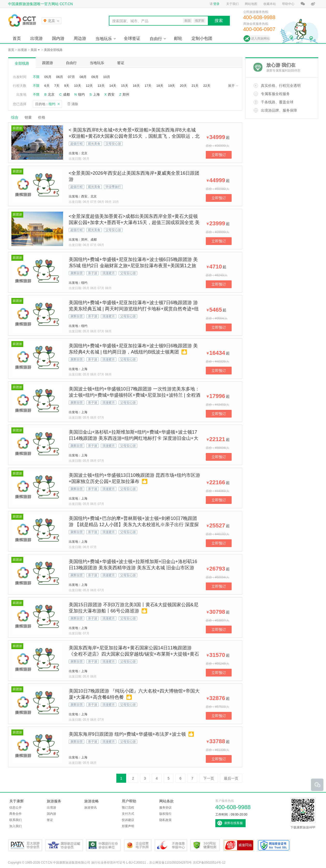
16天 (136, 86)
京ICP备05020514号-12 (209, 863)
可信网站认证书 (239, 845)
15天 (124, 86)
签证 (121, 63)
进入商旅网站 (260, 39)
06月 (60, 77)
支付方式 (128, 814)
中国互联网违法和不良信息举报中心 (171, 845)
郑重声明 (128, 826)
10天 (77, 86)
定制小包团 (202, 38)
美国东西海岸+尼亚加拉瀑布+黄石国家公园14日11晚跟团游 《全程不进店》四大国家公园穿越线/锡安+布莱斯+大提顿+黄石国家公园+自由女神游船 (134, 654)
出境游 (36, 38)
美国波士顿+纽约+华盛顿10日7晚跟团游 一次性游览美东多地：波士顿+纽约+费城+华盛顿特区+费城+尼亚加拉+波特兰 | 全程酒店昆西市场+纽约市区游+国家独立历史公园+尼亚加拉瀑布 (135, 395)
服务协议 (165, 808)
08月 (83, 77)
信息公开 (16, 808)
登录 (216, 4)
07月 (71, 77)
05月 (48, 77)
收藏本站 (270, 4)
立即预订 (219, 155)
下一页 (209, 778)
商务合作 (16, 814)
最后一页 (231, 778)
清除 (75, 104)
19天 (172, 86)
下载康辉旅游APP (303, 813)
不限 (36, 77)
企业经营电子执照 (138, 845)
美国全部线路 (53, 50)
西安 (111, 94)
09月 (95, 77)
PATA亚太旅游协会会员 (25, 845)
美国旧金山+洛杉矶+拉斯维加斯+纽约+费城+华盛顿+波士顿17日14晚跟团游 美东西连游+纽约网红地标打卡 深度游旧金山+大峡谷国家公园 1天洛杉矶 (134, 438)
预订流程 (128, 808)
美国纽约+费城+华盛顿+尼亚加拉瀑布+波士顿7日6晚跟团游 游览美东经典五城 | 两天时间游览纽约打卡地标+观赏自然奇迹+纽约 (134, 309)
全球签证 (132, 38)
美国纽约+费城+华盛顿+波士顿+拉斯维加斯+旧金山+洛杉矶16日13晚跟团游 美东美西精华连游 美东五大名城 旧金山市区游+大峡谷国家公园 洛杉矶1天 (133, 568)
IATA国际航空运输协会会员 (64, 845)
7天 (57, 86)
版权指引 (165, 814)
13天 (101, 86)
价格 (44, 117)
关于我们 (232, 4)
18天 (160, 86)
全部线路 (22, 63)
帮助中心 (288, 4)
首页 (17, 38)
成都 (66, 94)
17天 (148, 86)
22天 (207, 86)
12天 (89, 86)
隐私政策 (165, 820)
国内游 (58, 38)
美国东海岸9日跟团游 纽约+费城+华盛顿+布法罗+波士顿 (127, 734)
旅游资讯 (90, 808)
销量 (28, 117)
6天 (47, 86)
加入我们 (16, 826)
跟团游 (48, 63)
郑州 (126, 94)
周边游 (80, 38)
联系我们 (16, 820)
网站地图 (251, 4)
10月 (107, 77)
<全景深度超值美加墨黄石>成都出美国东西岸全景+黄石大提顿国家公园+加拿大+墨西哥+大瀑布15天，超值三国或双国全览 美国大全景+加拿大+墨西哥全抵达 (134, 222)
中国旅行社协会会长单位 (103, 845)
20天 (183, 86)
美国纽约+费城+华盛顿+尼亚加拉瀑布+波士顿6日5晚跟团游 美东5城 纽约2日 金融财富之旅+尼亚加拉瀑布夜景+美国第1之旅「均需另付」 (133, 266)
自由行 (156, 39)
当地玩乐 (104, 39)
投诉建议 (128, 820)
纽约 (81, 94)
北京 (51, 94)
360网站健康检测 (205, 845)
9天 (67, 86)
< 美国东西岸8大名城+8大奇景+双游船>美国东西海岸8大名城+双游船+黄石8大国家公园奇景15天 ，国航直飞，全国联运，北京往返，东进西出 (134, 136)
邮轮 (178, 38)
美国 (34, 50)
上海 (96, 94)
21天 (195, 86)
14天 (113, 86)
